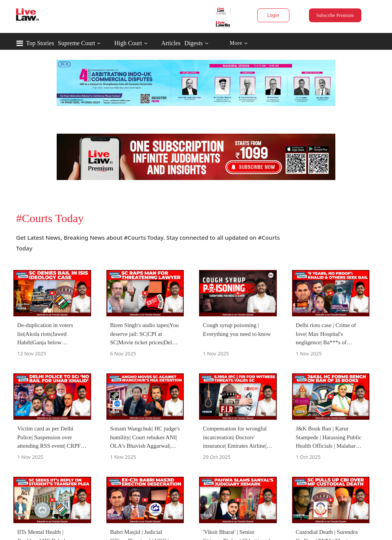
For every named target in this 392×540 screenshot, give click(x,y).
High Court (128, 43)
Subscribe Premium (335, 15)
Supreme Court (76, 43)
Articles (171, 43)
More (239, 43)
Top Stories (40, 43)
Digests (194, 43)
